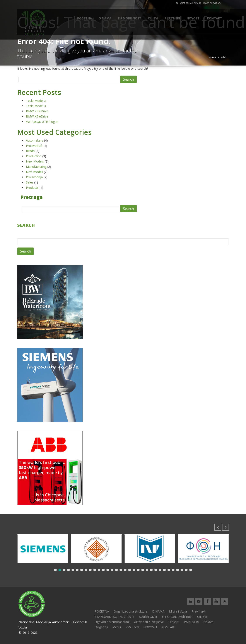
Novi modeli (34, 172)
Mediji (117, 627)
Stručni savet (148, 617)
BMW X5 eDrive (37, 111)
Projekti (174, 622)
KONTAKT (169, 627)
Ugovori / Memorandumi (112, 622)
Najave (208, 622)
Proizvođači (34, 146)
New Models (35, 161)
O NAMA (158, 611)
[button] (225, 527)
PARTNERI (191, 622)
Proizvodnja (34, 177)
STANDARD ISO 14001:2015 (115, 617)
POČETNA (102, 611)
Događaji (101, 627)
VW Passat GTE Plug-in (42, 122)
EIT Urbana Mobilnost (177, 617)
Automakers (35, 140)
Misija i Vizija (178, 611)
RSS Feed (132, 627)
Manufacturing (36, 167)
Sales (30, 182)
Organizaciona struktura (131, 611)
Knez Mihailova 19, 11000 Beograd (198, 3)
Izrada (30, 151)
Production (34, 156)
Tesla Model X (36, 101)
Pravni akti (199, 611)
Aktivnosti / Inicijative (149, 622)
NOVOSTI (150, 627)
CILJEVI (202, 617)
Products (32, 188)
